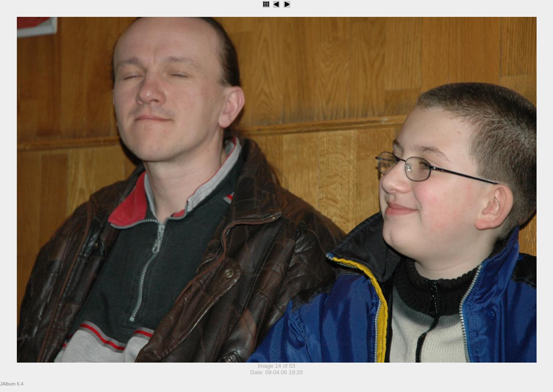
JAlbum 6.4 (12, 384)
